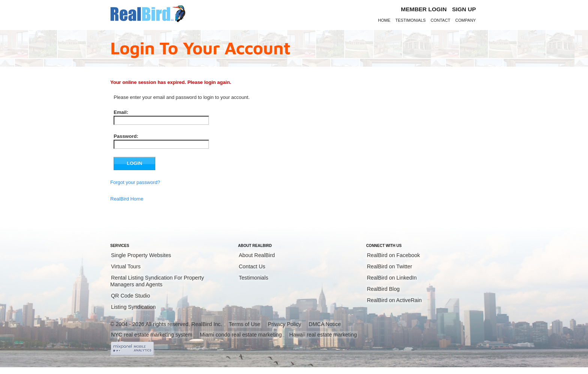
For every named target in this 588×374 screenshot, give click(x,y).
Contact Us (252, 266)
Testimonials (410, 20)
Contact (440, 20)
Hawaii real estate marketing (323, 335)
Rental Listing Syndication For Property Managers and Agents (157, 281)
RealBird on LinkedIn (392, 278)
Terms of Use (244, 324)
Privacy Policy (284, 324)
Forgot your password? (135, 182)
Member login (424, 9)
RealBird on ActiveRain (394, 300)
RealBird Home (127, 199)
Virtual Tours (126, 266)
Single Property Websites (141, 255)
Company (466, 20)
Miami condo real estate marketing (241, 335)
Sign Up (464, 9)
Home (384, 20)
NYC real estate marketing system (152, 335)
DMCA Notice (325, 324)
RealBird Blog (383, 289)
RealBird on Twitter (389, 266)
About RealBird (257, 255)
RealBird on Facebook (393, 255)
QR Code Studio (130, 296)
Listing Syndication (133, 307)
